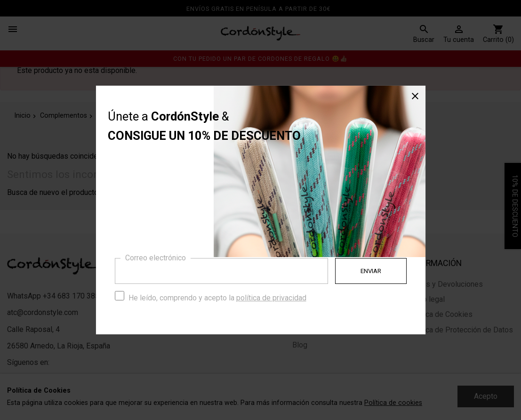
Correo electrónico (156, 258)
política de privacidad (271, 298)
